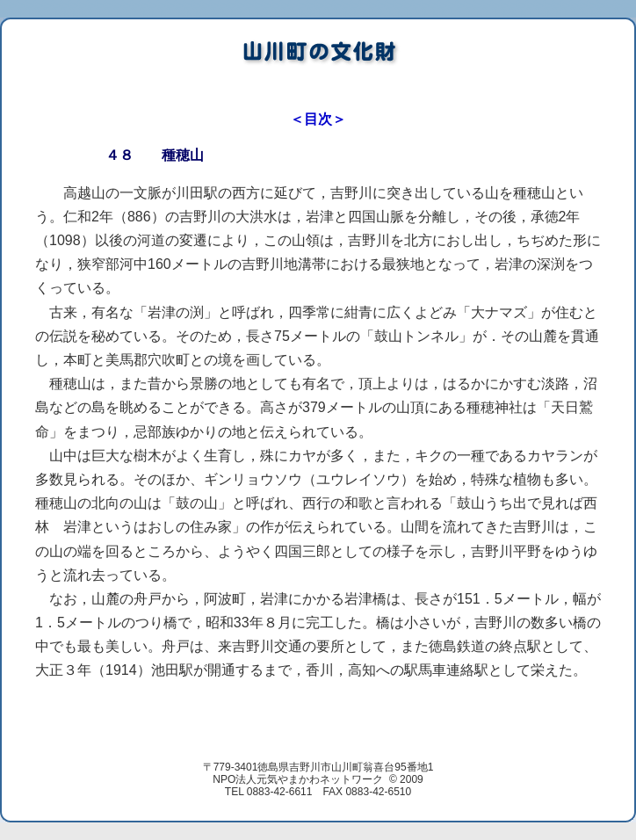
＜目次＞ (318, 119)
